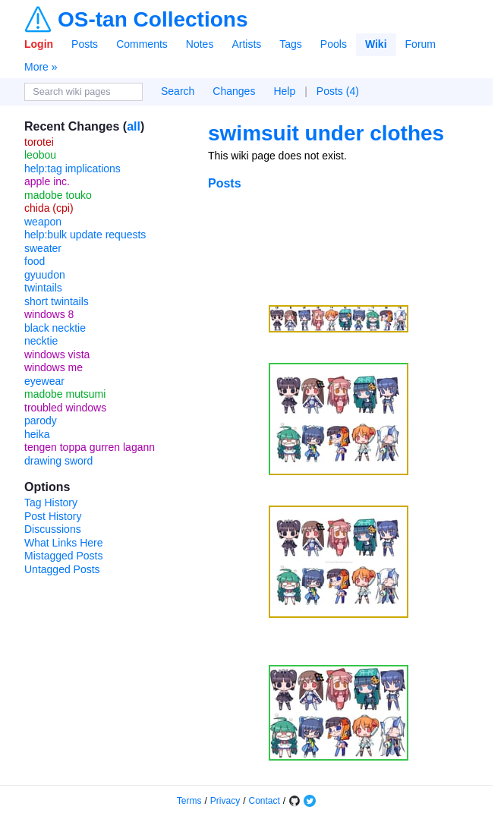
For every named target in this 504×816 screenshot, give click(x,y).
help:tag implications (72, 169)
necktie (41, 341)
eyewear (44, 381)
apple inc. (47, 181)
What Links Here (63, 543)
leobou (40, 155)
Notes (200, 44)
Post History (53, 516)
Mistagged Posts (64, 556)
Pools (334, 44)
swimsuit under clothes (326, 133)
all (134, 126)
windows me (54, 367)
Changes (234, 91)
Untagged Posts (62, 569)
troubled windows (65, 408)
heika (37, 434)
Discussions (53, 529)
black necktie (55, 328)
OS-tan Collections (153, 20)
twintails (43, 288)
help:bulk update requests (85, 235)
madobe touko (58, 195)
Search (178, 91)
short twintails (57, 301)
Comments (142, 44)
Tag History (51, 503)
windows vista (57, 354)
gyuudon (45, 275)
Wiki (376, 44)
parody (41, 421)
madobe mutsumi (65, 394)
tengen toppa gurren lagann (90, 447)
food (35, 261)
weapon (43, 222)
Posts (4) (338, 91)
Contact (265, 801)
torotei (39, 142)
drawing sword (58, 461)
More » (41, 67)
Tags (291, 44)
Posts (85, 44)
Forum (421, 44)
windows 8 (49, 314)
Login (39, 44)
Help (284, 91)
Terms (189, 801)
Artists (246, 44)
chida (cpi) (49, 208)
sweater (43, 248)
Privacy (225, 801)
